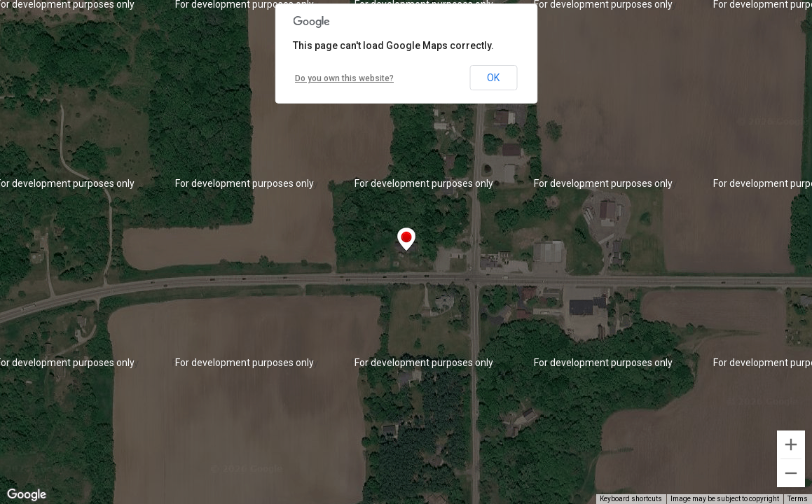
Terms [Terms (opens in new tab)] (798, 499)
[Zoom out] (791, 473)
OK (493, 78)
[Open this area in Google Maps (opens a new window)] (27, 495)
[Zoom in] (791, 444)
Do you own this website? (344, 78)
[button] (406, 239)
